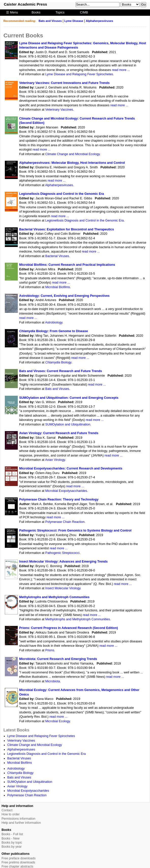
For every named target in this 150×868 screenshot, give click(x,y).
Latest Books (16, 730)
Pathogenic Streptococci (62, 553)
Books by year (12, 847)
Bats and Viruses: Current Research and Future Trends (61, 371)
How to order (11, 814)
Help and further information (21, 823)
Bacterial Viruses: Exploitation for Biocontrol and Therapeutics (67, 229)
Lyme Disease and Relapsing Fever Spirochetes (79, 74)
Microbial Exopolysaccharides (66, 491)
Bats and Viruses (50, 21)
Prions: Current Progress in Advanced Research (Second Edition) (69, 628)
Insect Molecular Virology (63, 588)
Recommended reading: (20, 21)
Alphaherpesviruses (99, 21)
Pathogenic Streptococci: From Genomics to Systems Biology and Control (75, 531)
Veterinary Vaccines (59, 110)
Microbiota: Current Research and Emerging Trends (58, 659)
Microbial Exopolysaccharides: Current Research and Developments (71, 468)
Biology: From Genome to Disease (54, 331)
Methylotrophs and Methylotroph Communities (54, 597)
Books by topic (12, 843)
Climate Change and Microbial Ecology (72, 154)
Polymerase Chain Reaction (65, 522)
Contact (7, 810)
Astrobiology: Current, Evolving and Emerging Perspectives (64, 296)
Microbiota (53, 681)
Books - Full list (12, 834)
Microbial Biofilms (57, 287)
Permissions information (18, 819)
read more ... (121, 70)
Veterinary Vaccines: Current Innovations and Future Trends (64, 83)
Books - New (11, 838)
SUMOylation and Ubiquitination (68, 424)
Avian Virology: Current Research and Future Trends (59, 433)
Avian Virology (55, 460)
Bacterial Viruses (57, 256)
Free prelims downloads (18, 862)
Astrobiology (54, 322)
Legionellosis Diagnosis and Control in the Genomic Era (62, 194)
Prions (50, 650)
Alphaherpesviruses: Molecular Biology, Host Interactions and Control (72, 163)
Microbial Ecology (57, 721)
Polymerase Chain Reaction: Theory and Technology (59, 499)
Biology (58, 362)
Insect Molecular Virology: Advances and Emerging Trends (64, 562)
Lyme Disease (74, 21)
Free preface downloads (19, 858)
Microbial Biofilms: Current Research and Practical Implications (67, 265)
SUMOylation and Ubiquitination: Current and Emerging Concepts (69, 398)
